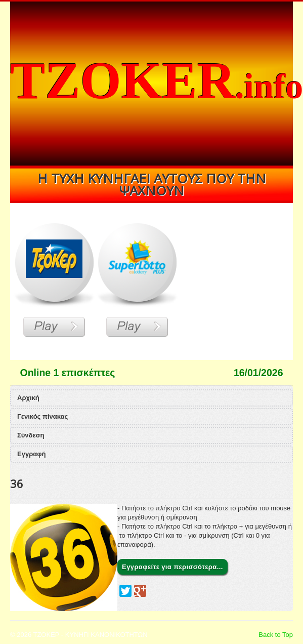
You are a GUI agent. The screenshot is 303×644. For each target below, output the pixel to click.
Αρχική (28, 398)
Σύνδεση (31, 435)
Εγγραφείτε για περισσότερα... (172, 567)
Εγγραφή (31, 454)
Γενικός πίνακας (42, 416)
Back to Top (276, 635)
